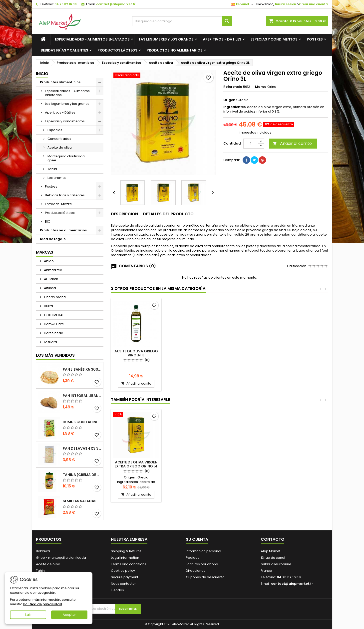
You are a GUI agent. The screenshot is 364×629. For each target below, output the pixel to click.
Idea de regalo (53, 239)
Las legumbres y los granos (166, 39)
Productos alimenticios (60, 82)
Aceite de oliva (60, 147)
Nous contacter (123, 584)
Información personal (203, 551)
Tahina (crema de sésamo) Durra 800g (82, 475)
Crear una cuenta (313, 4)
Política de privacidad (43, 604)
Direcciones (196, 571)
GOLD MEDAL (53, 315)
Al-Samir (51, 279)
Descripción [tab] (124, 214)
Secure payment (125, 577)
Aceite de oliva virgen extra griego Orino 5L (136, 353)
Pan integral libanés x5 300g (82, 396)
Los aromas (57, 178)
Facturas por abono (202, 564)
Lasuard (50, 342)
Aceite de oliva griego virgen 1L (247, 353)
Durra (48, 306)
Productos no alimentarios (175, 50)
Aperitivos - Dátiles (222, 39)
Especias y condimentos (274, 39)
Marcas (45, 252)
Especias (55, 130)
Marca (261, 87)
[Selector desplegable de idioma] (243, 4)
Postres (315, 39)
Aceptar (69, 615)
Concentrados (59, 139)
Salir (28, 615)
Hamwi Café (54, 324)
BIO (48, 221)
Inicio (42, 74)
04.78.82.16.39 (66, 4)
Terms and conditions (129, 564)
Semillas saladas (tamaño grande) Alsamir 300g (82, 501)
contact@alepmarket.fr (116, 4)
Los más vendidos (55, 355)
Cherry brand (54, 297)
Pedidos (193, 558)
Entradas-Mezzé (58, 204)
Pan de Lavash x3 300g (82, 448)
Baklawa (43, 551)
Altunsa (50, 288)
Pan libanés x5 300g (82, 369)
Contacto (273, 539)
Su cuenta (197, 539)
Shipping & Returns (126, 551)
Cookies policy (123, 571)
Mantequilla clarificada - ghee (67, 158)
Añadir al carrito (292, 143)
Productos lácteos (117, 50)
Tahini (52, 169)
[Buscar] (182, 21)
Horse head (53, 333)
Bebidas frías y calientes (64, 50)
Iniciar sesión (286, 4)
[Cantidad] (251, 144)
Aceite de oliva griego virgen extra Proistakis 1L (192, 355)
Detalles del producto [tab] (168, 214)
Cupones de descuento (205, 577)
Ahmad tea (53, 270)
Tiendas (117, 590)
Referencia (233, 87)
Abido (48, 261)
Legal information (125, 558)
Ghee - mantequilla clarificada (61, 558)
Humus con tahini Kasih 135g (82, 422)
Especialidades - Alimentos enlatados (92, 39)
